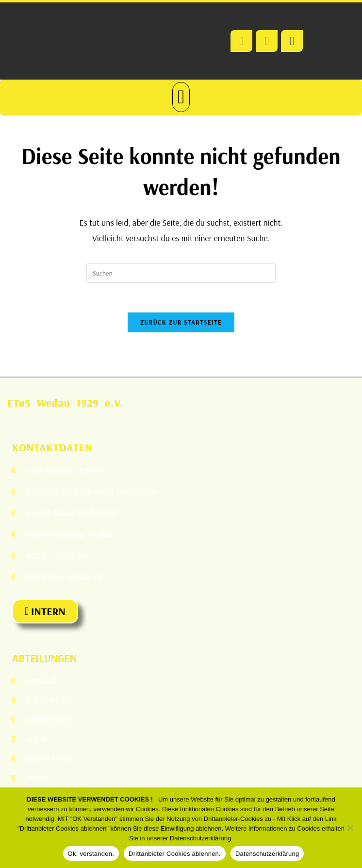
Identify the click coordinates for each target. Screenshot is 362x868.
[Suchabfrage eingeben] (181, 273)
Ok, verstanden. (91, 854)
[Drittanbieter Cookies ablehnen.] (350, 828)
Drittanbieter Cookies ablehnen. (175, 854)
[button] (181, 97)
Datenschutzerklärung (267, 854)
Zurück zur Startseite (181, 322)
